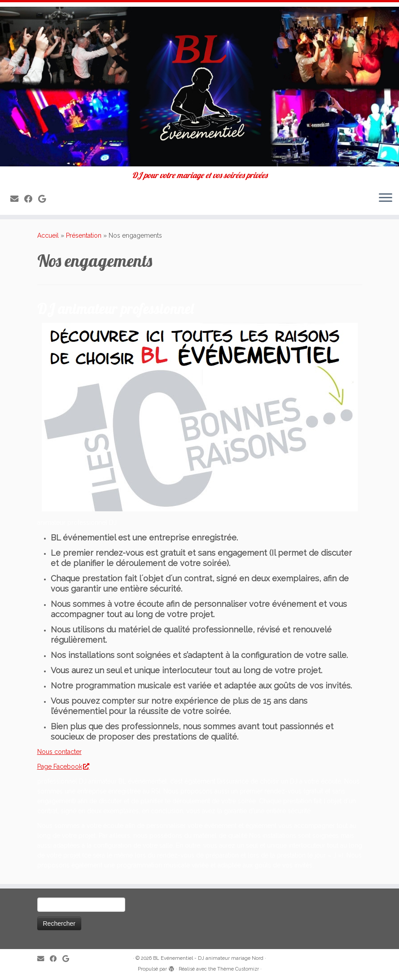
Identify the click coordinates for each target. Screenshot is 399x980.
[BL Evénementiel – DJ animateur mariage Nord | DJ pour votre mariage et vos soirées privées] (199, 87)
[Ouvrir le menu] (386, 199)
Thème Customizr (238, 969)
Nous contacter (59, 752)
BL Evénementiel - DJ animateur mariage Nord (208, 958)
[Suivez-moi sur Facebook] (31, 199)
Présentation (84, 235)
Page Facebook (63, 767)
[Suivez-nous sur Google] (45, 199)
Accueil (48, 235)
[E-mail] (17, 199)
